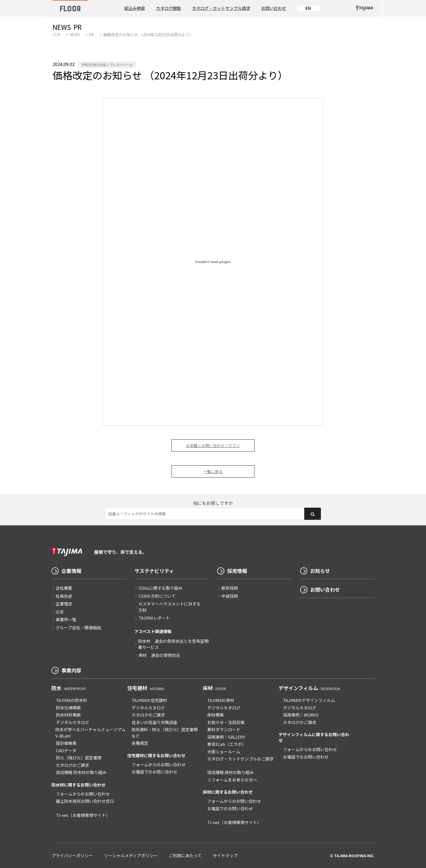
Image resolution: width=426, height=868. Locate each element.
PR (92, 35)
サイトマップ (225, 855)
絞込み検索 (135, 8)
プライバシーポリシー (72, 855)
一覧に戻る (213, 471)
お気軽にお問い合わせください (213, 445)
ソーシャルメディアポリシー (131, 855)
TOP (57, 35)
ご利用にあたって (185, 855)
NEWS (75, 35)
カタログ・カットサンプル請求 (221, 8)
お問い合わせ (274, 8)
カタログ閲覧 (168, 8)
